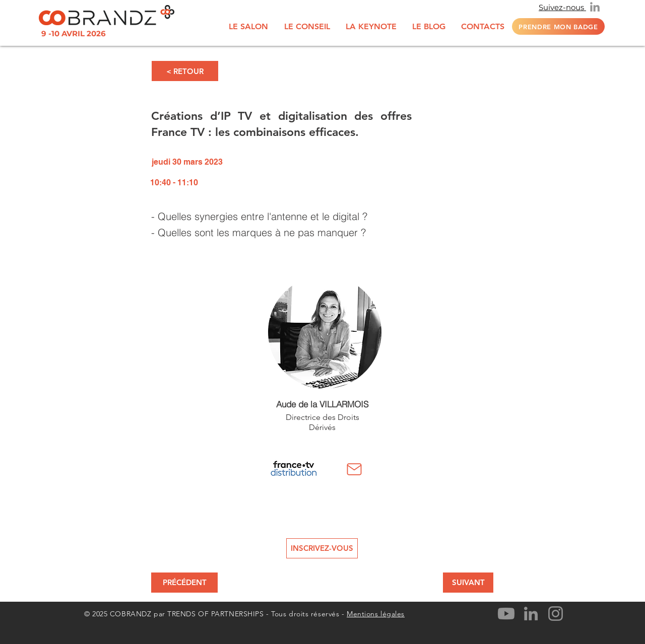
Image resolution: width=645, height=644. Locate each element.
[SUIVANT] (468, 583)
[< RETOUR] (185, 71)
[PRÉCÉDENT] (184, 583)
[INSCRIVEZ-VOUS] (322, 548)
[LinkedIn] (595, 7)
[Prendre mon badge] (558, 26)
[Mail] (354, 469)
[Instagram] (556, 614)
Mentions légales (376, 614)
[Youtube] (506, 614)
